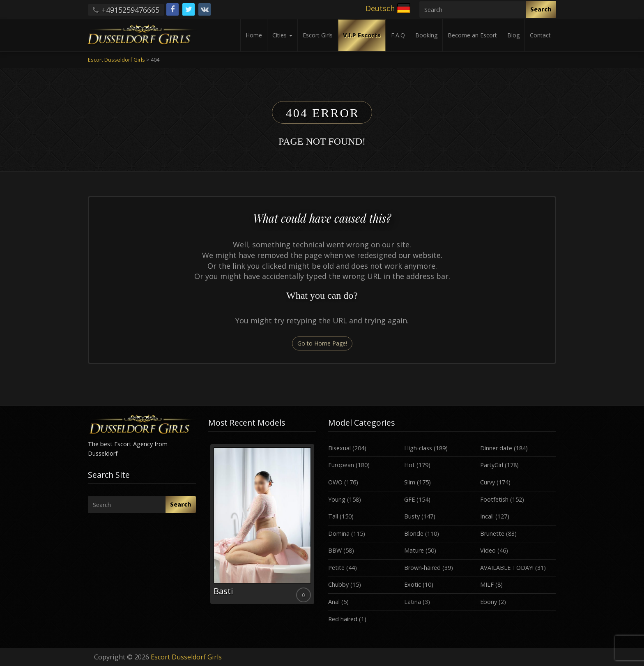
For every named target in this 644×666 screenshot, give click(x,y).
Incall (487, 516)
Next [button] (316, 527)
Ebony (489, 602)
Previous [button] (208, 527)
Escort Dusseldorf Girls (186, 657)
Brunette (492, 533)
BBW (335, 550)
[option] (262, 524)
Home (254, 35)
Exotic (413, 584)
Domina (339, 533)
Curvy (488, 482)
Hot (409, 465)
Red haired (343, 619)
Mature (414, 550)
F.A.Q (398, 35)
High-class (418, 448)
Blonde (414, 533)
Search (541, 9)
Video (488, 550)
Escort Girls (318, 35)
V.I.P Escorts (362, 35)
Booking (426, 35)
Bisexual (339, 448)
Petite (336, 568)
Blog (513, 35)
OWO (335, 482)
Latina (413, 602)
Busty (412, 516)
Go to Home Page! (322, 343)
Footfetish (494, 499)
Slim (410, 482)
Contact (540, 35)
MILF (487, 584)
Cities (282, 35)
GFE (409, 499)
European (341, 465)
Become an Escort (472, 35)
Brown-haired (422, 568)
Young (337, 499)
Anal (334, 602)
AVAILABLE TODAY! (507, 568)
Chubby (338, 584)
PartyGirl (492, 465)
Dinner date (496, 448)
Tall (333, 516)
